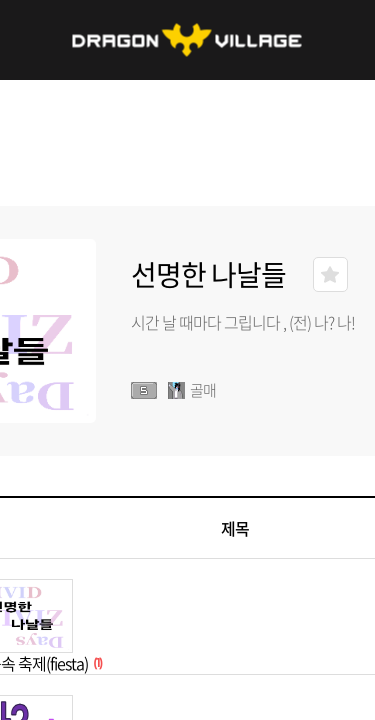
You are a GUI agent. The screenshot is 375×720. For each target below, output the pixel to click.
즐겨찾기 (330, 274)
